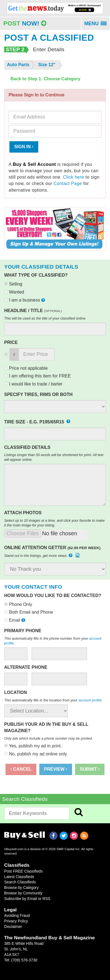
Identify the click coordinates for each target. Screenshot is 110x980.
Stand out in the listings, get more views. (42, 555)
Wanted (14, 292)
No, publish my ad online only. (36, 754)
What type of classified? (36, 275)
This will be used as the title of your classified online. (45, 318)
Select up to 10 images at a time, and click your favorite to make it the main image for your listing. (54, 523)
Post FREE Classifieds (23, 871)
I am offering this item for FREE (37, 376)
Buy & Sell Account (34, 164)
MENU (97, 25)
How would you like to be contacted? (53, 596)
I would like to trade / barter (33, 384)
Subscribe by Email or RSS (27, 899)
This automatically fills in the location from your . (53, 700)
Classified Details (27, 447)
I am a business (25, 300)
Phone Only (18, 604)
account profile (90, 700)
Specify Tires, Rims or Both (38, 394)
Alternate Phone (26, 667)
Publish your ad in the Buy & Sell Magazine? (46, 727)
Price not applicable (26, 368)
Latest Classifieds (19, 877)
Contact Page (68, 183)
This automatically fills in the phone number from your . (53, 641)
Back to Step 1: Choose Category (46, 79)
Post (25, 23)
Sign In (24, 147)
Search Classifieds (20, 882)
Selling (13, 284)
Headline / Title (33, 311)
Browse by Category (21, 888)
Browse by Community (23, 893)
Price (11, 342)
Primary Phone (23, 631)
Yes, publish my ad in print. (33, 746)
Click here (74, 177)
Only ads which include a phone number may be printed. (48, 738)
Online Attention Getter (52, 548)
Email (15, 620)
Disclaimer (13, 927)
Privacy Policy (16, 921)
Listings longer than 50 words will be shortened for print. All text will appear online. (54, 457)
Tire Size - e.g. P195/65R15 (37, 421)
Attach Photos (23, 513)
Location (16, 692)
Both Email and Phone (29, 612)
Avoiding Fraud (17, 915)
